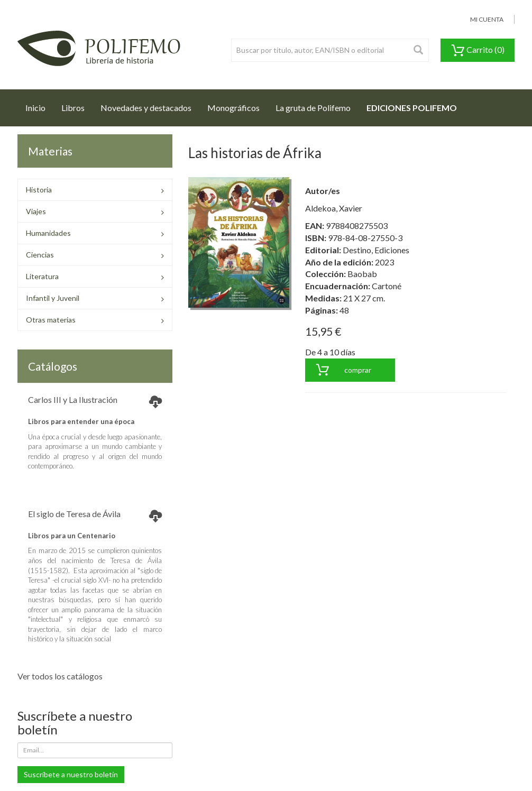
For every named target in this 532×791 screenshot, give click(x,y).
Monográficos (233, 108)
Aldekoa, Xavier (334, 208)
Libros (73, 108)
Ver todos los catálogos (60, 676)
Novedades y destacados (146, 108)
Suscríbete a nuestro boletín (71, 774)
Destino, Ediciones (376, 250)
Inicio (39, 105)
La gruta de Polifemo (313, 108)
